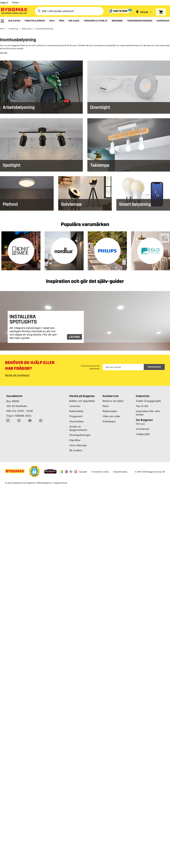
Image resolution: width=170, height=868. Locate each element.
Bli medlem (76, 451)
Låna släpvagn (78, 445)
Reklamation (110, 411)
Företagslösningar (80, 435)
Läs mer (4, 53)
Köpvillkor (75, 440)
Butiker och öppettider (82, 401)
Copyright (83, 472)
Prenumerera (154, 367)
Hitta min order (112, 417)
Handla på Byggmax (82, 396)
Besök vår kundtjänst (17, 375)
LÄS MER (74, 337)
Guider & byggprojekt (148, 401)
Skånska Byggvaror (44, 483)
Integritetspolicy (120, 472)
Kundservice (111, 396)
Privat (15, 2)
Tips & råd (142, 406)
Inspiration (143, 396)
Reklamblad (76, 411)
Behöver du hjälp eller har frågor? (30, 366)
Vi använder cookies (100, 472)
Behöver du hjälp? (113, 401)
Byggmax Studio (61, 483)
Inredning (13, 29)
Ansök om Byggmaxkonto (78, 428)
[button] (34, 472)
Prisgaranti (76, 417)
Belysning (27, 29)
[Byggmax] (14, 11)
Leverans (75, 406)
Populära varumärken (85, 225)
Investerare (143, 429)
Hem (2, 29)
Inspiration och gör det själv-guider (85, 282)
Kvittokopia (109, 422)
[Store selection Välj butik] (144, 12)
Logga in (4, 2)
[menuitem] (2, 21)
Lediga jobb (143, 434)
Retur (106, 406)
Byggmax (31, 483)
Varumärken (77, 422)
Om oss (140, 424)
